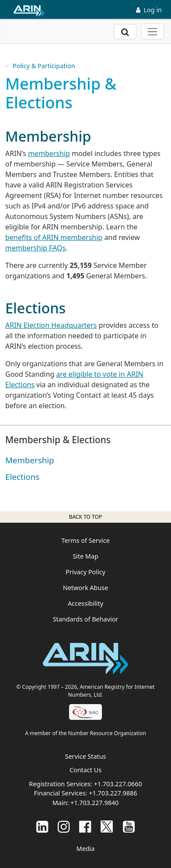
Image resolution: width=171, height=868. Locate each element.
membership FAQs (35, 248)
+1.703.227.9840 (94, 803)
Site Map (85, 556)
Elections (22, 477)
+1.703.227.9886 (113, 793)
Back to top (85, 517)
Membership (30, 460)
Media (86, 849)
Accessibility (85, 603)
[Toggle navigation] (152, 32)
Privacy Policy (85, 572)
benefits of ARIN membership (54, 237)
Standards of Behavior (86, 619)
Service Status (86, 756)
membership (49, 153)
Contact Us (85, 770)
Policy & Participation (44, 66)
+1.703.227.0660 (118, 784)
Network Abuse (86, 588)
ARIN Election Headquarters (51, 325)
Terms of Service (85, 540)
